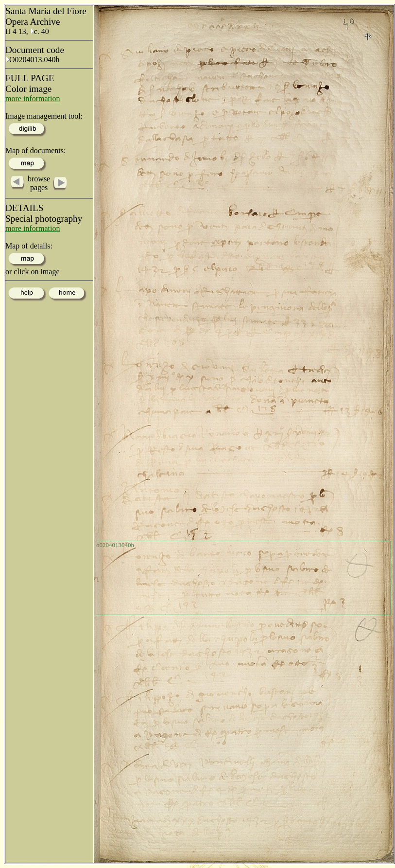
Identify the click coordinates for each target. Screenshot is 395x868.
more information (33, 98)
